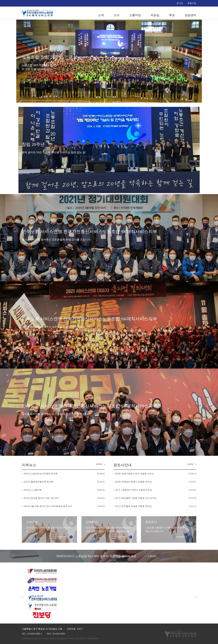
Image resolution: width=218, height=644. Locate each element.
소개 (101, 15)
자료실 (155, 15)
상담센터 (190, 15)
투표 (172, 15)
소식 (117, 15)
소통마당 (135, 15)
